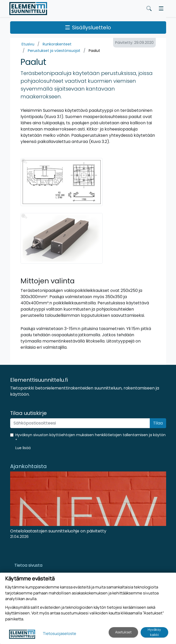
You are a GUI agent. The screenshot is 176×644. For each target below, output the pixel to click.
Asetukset (123, 632)
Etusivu (28, 44)
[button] (23, 448)
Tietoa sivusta (28, 565)
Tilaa (158, 423)
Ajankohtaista (28, 466)
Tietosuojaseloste (60, 633)
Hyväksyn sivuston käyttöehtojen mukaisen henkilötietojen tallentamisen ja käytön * (90, 438)
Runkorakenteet (57, 44)
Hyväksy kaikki (154, 632)
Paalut (94, 51)
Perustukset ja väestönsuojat (54, 51)
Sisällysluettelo (88, 28)
